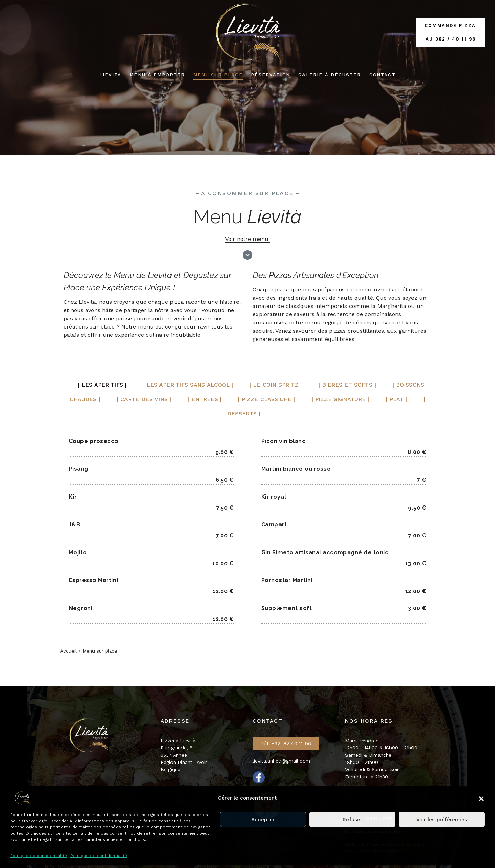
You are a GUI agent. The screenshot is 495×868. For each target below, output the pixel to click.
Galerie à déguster (329, 75)
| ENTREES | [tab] (203, 399)
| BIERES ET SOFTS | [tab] (348, 385)
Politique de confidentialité (39, 856)
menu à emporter (157, 75)
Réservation (271, 75)
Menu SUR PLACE (218, 75)
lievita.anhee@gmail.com (281, 761)
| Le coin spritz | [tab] (276, 385)
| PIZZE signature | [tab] (341, 399)
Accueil (68, 651)
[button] (481, 798)
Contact (383, 75)
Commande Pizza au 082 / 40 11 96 (450, 32)
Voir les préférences (442, 820)
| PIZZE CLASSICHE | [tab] (266, 399)
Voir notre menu (248, 239)
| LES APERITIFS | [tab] (102, 385)
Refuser (353, 820)
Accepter (263, 820)
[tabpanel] (247, 529)
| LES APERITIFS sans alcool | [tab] (188, 385)
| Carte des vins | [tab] (141, 399)
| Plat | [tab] (398, 399)
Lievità (111, 75)
